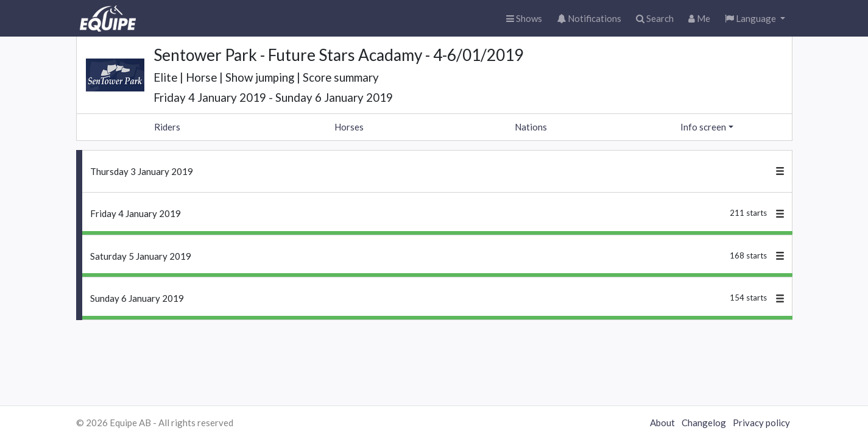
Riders (167, 127)
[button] (755, 19)
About (662, 423)
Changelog (704, 423)
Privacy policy (761, 423)
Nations (531, 127)
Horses (349, 127)
